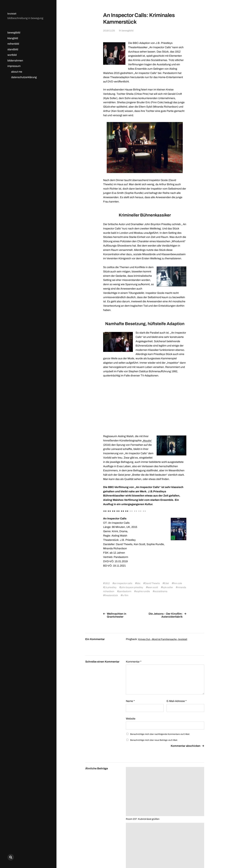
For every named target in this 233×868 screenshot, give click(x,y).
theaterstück (131, 595)
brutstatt (12, 14)
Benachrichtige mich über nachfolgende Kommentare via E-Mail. (160, 734)
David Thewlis (156, 583)
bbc (141, 583)
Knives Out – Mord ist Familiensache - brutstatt (165, 639)
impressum (14, 66)
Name (130, 701)
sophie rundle (167, 591)
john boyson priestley (142, 587)
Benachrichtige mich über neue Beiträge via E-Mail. (154, 740)
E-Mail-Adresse (177, 701)
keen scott (165, 587)
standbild (13, 49)
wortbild (12, 55)
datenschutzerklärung (24, 77)
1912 (107, 583)
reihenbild (13, 44)
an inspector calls (125, 583)
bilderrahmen (15, 61)
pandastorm (148, 591)
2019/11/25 (110, 31)
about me (17, 72)
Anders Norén (197, 855)
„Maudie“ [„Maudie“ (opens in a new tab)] (148, 441)
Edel (171, 583)
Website (131, 719)
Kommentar (134, 662)
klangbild (13, 38)
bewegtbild (14, 33)
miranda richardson (125, 591)
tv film (146, 595)
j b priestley (119, 587)
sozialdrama (112, 595)
